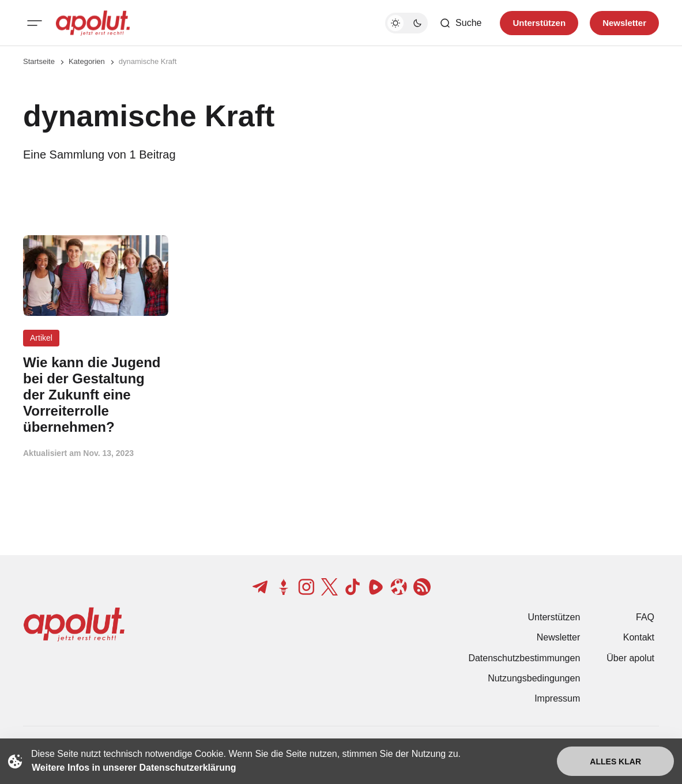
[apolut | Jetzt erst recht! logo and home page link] (93, 23)
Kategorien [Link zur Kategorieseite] (87, 61)
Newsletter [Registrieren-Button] (624, 23)
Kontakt (639, 637)
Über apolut (630, 658)
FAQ (645, 617)
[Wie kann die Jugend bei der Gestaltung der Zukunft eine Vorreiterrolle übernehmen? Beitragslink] (96, 395)
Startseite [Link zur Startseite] (39, 61)
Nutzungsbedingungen (534, 678)
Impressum (557, 698)
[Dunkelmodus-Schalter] (406, 23)
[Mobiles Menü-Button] (35, 23)
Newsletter (559, 637)
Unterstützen (554, 617)
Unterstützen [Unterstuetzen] (539, 23)
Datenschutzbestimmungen (524, 658)
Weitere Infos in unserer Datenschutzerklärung (134, 768)
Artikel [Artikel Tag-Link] (41, 338)
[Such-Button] (460, 23)
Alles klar (615, 762)
